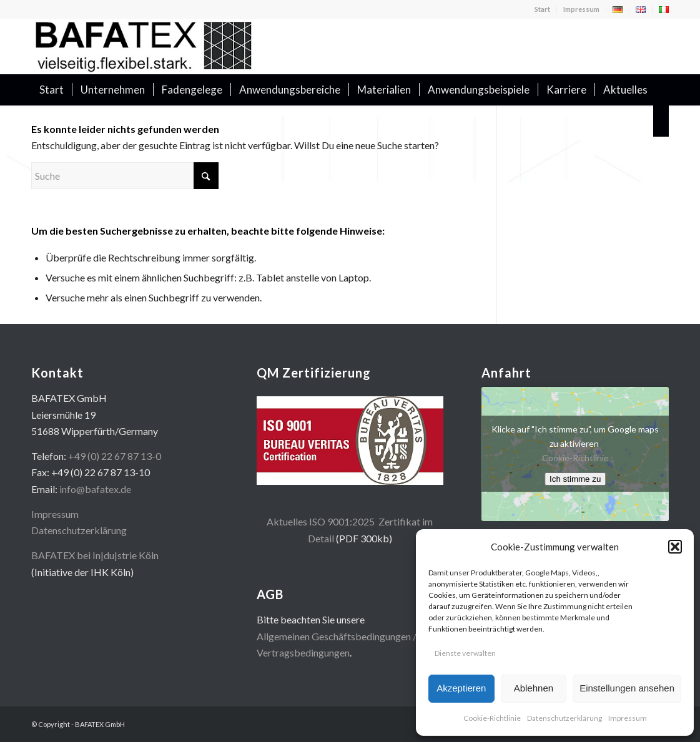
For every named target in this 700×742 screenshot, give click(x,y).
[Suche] (661, 121)
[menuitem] (543, 9)
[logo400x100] (144, 46)
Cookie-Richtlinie (492, 718)
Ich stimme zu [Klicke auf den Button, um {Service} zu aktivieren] (575, 479)
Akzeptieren (461, 688)
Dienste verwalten (465, 653)
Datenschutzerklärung (564, 718)
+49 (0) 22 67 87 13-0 (115, 456)
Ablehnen (534, 688)
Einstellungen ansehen (627, 688)
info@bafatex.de (95, 489)
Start (542, 9)
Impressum (628, 718)
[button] (675, 547)
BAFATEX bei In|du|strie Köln (95, 555)
